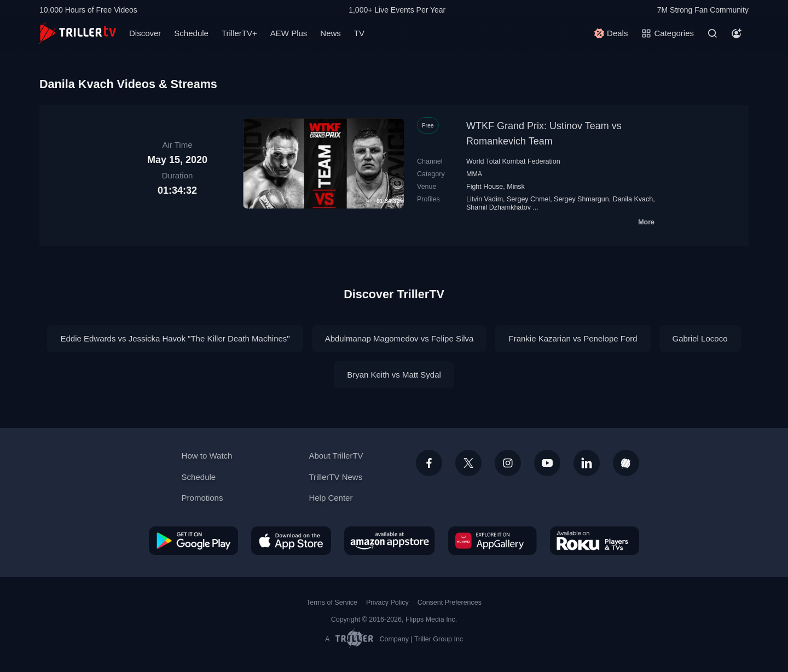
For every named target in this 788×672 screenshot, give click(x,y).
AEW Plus (289, 33)
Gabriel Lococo (700, 338)
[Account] (737, 33)
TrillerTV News (335, 477)
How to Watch (207, 456)
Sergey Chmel (528, 199)
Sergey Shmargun (581, 199)
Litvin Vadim (485, 199)
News (331, 33)
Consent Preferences (450, 603)
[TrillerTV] (78, 33)
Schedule (191, 33)
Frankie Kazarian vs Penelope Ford (573, 338)
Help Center (331, 498)
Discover (145, 33)
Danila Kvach (633, 199)
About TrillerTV (336, 456)
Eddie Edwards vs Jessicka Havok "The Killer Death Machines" (175, 338)
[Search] (712, 33)
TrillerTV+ (239, 33)
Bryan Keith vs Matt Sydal (394, 375)
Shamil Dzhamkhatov (499, 207)
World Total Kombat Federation (513, 161)
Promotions (202, 498)
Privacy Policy (387, 603)
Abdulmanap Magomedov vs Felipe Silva (399, 338)
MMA (474, 174)
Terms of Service (332, 603)
